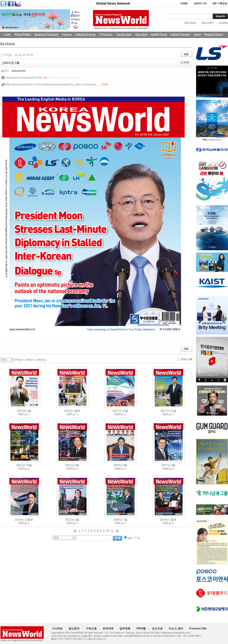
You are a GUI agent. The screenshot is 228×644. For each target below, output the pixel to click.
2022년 (19, 520)
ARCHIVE (190, 23)
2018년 (165, 520)
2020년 (118, 465)
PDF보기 (24, 414)
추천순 (19, 360)
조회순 (29, 360)
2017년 (117, 411)
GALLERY (208, 23)
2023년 (68, 411)
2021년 (22, 411)
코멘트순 (41, 360)
